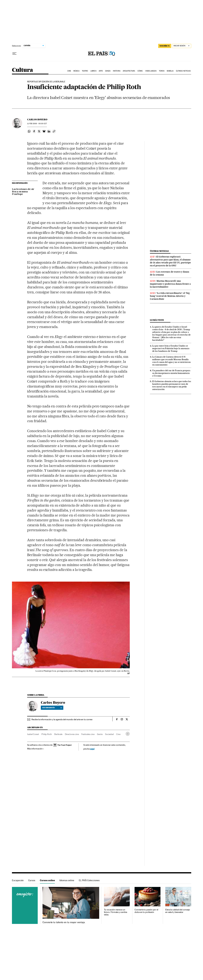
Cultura (23, 70)
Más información (36, 749)
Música (77, 71)
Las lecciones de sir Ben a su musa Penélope (23, 192)
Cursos (32, 880)
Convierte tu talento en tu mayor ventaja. (64, 922)
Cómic (140, 71)
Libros (93, 71)
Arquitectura (129, 71)
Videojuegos (151, 71)
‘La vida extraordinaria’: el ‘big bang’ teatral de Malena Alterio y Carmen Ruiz (170, 296)
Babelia (170, 71)
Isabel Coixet (33, 734)
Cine (69, 71)
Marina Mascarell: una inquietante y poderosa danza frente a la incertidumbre (170, 284)
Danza (108, 71)
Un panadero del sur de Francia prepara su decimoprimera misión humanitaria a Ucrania (171, 373)
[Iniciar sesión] (182, 46)
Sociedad (109, 734)
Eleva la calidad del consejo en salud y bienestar (178, 911)
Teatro (85, 71)
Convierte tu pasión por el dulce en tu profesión (146, 911)
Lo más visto (157, 320)
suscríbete (165, 46)
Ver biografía (52, 708)
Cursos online (47, 880)
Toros (162, 71)
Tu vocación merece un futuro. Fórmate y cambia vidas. (116, 912)
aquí (92, 749)
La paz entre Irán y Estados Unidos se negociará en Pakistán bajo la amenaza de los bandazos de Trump (171, 348)
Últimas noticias (183, 71)
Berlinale (58, 734)
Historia (117, 71)
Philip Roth (47, 734)
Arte (101, 71)
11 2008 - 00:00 (37, 124)
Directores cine (72, 734)
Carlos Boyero (37, 119)
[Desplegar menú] (14, 54)
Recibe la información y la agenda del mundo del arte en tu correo (62, 719)
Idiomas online (67, 880)
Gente (100, 734)
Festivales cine (88, 734)
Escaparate (18, 880)
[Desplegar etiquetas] (128, 734)
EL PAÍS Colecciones (89, 880)
